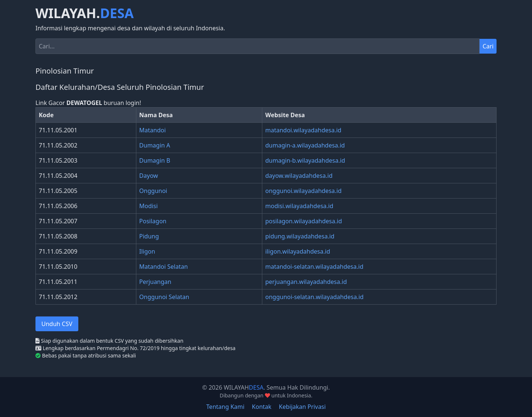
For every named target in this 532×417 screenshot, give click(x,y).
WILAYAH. (85, 13)
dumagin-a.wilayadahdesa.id (305, 145)
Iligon (147, 251)
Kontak (262, 407)
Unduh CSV (57, 324)
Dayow (149, 176)
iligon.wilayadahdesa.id (298, 251)
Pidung (149, 236)
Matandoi (153, 130)
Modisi (149, 206)
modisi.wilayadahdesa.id (299, 206)
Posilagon (153, 221)
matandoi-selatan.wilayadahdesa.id (314, 267)
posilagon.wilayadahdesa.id (304, 221)
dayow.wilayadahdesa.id (299, 176)
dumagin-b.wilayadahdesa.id (305, 160)
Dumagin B (155, 160)
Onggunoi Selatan (164, 297)
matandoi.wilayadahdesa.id (303, 130)
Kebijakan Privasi (302, 407)
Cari (488, 46)
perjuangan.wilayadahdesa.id (306, 282)
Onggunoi (153, 191)
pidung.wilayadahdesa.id (300, 236)
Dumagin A (155, 145)
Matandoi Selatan (164, 267)
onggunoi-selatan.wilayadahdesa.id (314, 297)
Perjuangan (155, 282)
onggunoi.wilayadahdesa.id (303, 191)
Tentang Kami (225, 407)
